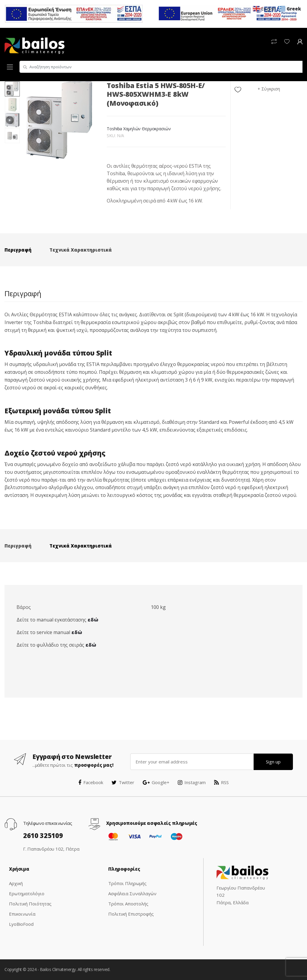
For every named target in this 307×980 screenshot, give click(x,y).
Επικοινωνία (22, 914)
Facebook (91, 782)
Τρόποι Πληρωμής (127, 883)
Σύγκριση (271, 89)
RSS (221, 782)
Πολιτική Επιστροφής (131, 914)
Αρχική (16, 883)
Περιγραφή (18, 250)
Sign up (273, 762)
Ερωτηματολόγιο (27, 893)
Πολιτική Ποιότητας (30, 904)
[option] (59, 120)
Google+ (156, 782)
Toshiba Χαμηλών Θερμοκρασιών (139, 129)
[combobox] (161, 67)
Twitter (123, 782)
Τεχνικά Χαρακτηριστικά (81, 250)
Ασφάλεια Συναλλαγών (132, 893)
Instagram (192, 782)
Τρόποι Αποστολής (128, 904)
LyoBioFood (21, 924)
